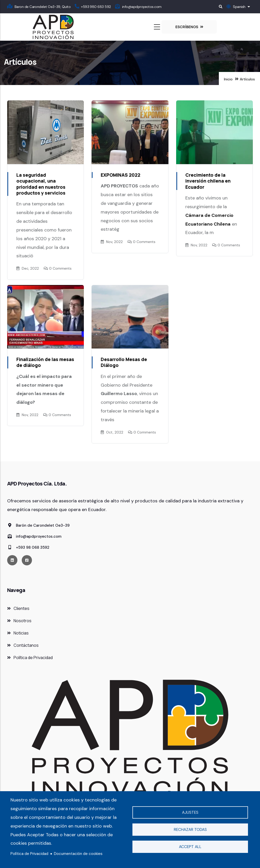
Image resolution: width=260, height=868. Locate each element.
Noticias (21, 633)
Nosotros (22, 621)
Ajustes (190, 812)
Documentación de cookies (78, 854)
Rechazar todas (190, 830)
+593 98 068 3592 (28, 547)
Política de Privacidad (29, 854)
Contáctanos (26, 645)
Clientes (21, 608)
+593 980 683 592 (96, 7)
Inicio (228, 79)
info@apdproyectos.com (142, 7)
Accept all (190, 847)
